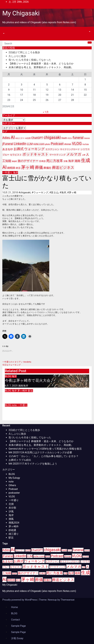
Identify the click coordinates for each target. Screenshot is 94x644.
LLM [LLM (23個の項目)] (30, 144)
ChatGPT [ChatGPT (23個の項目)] (37, 138)
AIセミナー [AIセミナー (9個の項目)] (20, 138)
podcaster (14, 493)
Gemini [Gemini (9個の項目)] (87, 138)
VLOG (12, 497)
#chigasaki (25, 192)
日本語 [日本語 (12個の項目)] (42, 161)
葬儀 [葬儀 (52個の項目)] (39, 167)
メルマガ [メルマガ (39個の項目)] (74, 154)
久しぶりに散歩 (17, 56)
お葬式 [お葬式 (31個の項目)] (19, 149)
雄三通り (14, 534)
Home (14, 607)
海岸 (15, 173)
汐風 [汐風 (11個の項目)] (66, 161)
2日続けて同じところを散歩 (24, 52)
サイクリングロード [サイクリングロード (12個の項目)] (70, 149)
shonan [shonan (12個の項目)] (68, 144)
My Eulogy (14, 478)
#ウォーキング (40, 192)
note (15, 405)
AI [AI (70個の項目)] (13, 137)
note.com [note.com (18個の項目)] (39, 144)
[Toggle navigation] (5, 31)
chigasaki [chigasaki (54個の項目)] (52, 137)
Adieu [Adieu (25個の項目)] (6, 138)
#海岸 (63, 192)
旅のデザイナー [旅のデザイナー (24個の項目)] (28, 161)
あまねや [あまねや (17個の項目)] (8, 149)
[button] (3, 34)
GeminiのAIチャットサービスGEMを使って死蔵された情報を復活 (45, 449)
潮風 (11, 519)
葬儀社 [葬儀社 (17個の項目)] (47, 168)
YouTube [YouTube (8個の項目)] (86, 144)
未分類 (12, 508)
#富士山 (54, 192)
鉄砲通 (12, 530)
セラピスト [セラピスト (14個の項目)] (16, 155)
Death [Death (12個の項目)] (64, 138)
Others (12, 485)
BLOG (8, 376)
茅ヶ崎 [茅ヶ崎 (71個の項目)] (28, 167)
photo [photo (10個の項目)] (48, 144)
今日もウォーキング (11, 365)
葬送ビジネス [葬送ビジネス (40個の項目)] (63, 167)
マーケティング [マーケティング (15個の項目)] (57, 155)
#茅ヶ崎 (72, 192)
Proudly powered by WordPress (20, 600)
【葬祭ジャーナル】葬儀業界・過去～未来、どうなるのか (41, 64)
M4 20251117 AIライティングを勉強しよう (33, 464)
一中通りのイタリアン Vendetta (17, 362)
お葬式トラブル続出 (20, 460)
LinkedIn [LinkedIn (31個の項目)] (20, 144)
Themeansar (67, 600)
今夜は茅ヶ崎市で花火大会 (28, 380)
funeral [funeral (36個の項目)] (78, 138)
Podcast (13, 489)
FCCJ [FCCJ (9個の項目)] (70, 138)
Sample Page (18, 626)
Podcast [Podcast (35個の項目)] (57, 144)
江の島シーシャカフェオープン (32, 395)
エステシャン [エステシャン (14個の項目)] (52, 149)
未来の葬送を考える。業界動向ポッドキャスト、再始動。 (41, 67)
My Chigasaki (21, 13)
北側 (11, 504)
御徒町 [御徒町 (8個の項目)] (14, 161)
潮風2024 (14, 523)
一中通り (8, 173)
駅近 (30, 391)
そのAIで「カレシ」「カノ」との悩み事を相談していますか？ (44, 456)
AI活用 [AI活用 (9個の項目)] (28, 138)
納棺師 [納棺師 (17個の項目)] (11, 168)
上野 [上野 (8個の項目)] (84, 155)
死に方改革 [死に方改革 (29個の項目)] (55, 161)
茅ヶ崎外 (23, 391)
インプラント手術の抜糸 (26, 409)
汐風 (11, 511)
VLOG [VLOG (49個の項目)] (77, 144)
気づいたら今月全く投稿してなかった (30, 60)
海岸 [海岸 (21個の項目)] (71, 161)
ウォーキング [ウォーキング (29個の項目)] (34, 149)
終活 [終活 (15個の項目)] (18, 168)
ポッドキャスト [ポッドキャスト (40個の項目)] (36, 154)
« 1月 (46, 112)
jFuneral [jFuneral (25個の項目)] (8, 144)
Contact (15, 620)
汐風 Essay (17, 638)
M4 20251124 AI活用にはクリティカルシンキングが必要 (40, 452)
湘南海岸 (23, 386)
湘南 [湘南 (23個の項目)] (77, 161)
